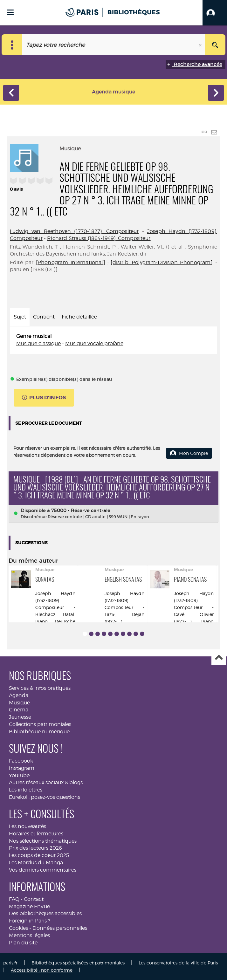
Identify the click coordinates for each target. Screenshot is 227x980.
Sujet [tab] (20, 317)
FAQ (14, 899)
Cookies (18, 928)
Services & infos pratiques (40, 688)
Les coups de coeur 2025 (39, 855)
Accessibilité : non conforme (42, 970)
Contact (34, 899)
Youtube (19, 775)
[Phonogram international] (71, 262)
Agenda (19, 695)
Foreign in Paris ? (30, 921)
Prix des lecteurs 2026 (35, 848)
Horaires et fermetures (36, 834)
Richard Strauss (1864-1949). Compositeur (99, 238)
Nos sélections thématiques (43, 841)
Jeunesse (20, 717)
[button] (215, 13)
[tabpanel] (113, 340)
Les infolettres (26, 790)
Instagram (22, 768)
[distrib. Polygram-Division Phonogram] (162, 262)
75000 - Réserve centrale (81, 510)
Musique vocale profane (94, 343)
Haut (219, 658)
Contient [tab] (44, 317)
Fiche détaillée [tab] (79, 317)
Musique (19, 703)
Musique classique (38, 343)
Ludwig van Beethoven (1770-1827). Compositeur (74, 231)
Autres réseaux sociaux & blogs (46, 782)
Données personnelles (60, 928)
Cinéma (19, 710)
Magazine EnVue (29, 906)
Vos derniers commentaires (43, 870)
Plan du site (23, 943)
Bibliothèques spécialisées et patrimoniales (78, 963)
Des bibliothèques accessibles (45, 913)
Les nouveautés (28, 826)
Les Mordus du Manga (36, 863)
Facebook (21, 761)
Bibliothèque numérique (39, 732)
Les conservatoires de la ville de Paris (178, 963)
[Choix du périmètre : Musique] (12, 45)
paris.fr (10, 963)
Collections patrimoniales (40, 724)
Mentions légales (29, 935)
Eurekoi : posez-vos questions (45, 797)
